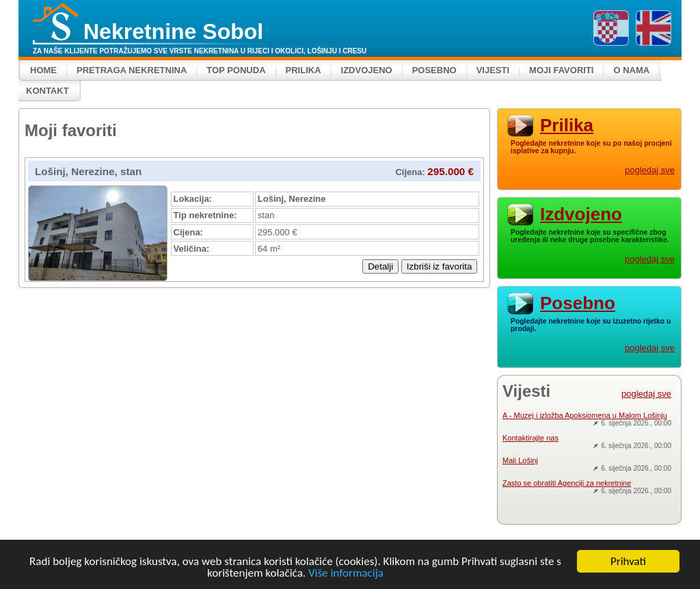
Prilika (304, 70)
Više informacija (346, 574)
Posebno (434, 70)
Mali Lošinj (520, 460)
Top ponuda (236, 70)
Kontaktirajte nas (530, 438)
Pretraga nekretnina (132, 70)
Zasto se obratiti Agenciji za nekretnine (567, 483)
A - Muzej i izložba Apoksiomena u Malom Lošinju (585, 415)
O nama (631, 70)
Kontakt (48, 91)
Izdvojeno (367, 70)
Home (43, 70)
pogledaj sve (650, 170)
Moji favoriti (561, 70)
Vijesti (493, 70)
